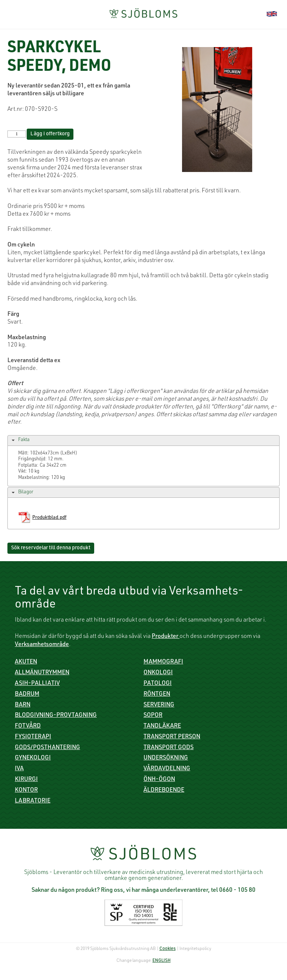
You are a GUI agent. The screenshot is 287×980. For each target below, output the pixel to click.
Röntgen (157, 695)
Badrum (27, 695)
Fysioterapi (33, 737)
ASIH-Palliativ (37, 684)
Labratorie (33, 801)
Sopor (153, 716)
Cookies (168, 949)
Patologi (158, 684)
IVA (19, 769)
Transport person (172, 737)
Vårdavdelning (167, 769)
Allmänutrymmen (42, 673)
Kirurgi (26, 780)
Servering (159, 705)
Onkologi (158, 673)
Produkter (166, 637)
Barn (23, 705)
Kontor (26, 791)
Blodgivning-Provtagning (56, 716)
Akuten (26, 662)
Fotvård (28, 726)
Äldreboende (164, 791)
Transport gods (169, 748)
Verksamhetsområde (42, 645)
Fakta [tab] (20, 440)
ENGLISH (161, 961)
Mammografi (163, 662)
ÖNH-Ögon (159, 780)
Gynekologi (33, 758)
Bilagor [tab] (22, 493)
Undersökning (166, 758)
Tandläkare (162, 726)
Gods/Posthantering (47, 748)
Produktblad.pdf (49, 518)
